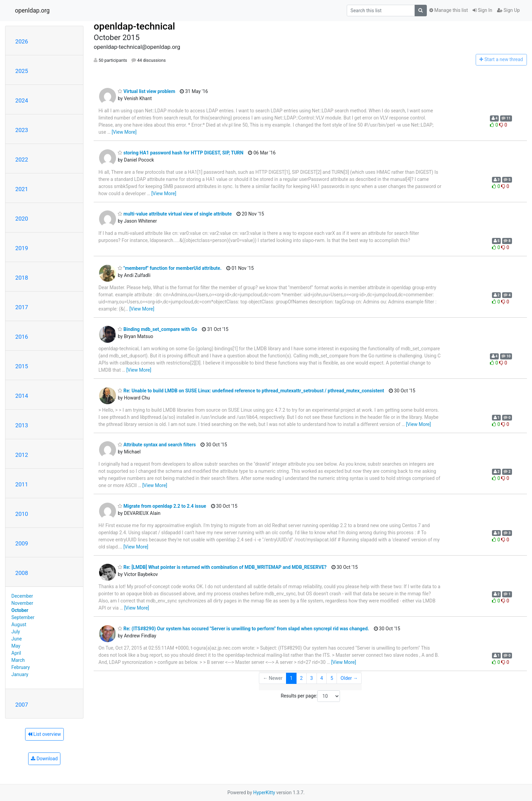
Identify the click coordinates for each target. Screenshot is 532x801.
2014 (22, 396)
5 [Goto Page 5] (332, 678)
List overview (44, 734)
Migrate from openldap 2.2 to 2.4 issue (162, 506)
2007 (22, 705)
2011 (22, 484)
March (18, 660)
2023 (22, 130)
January (20, 674)
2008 (22, 573)
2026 (22, 41)
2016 (22, 337)
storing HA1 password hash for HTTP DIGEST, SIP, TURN (180, 153)
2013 (22, 425)
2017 (22, 307)
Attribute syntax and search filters (157, 445)
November (22, 603)
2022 (22, 160)
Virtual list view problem (146, 91)
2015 (22, 366)
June (17, 639)
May (16, 646)
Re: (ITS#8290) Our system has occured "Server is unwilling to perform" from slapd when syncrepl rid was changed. (243, 629)
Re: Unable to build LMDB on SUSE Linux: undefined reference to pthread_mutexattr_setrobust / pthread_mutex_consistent (251, 391)
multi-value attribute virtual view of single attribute (175, 214)
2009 (22, 543)
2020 (22, 219)
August (19, 625)
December (22, 596)
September (23, 617)
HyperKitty (264, 793)
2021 (22, 189)
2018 (22, 278)
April (16, 653)
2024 (22, 100)
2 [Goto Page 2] (301, 678)
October (20, 610)
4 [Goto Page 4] (322, 678)
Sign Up (508, 10)
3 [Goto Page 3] (311, 678)
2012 (22, 455)
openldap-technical (134, 26)
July (16, 632)
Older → (349, 678)
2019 (22, 248)
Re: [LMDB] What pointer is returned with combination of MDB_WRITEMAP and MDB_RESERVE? (222, 567)
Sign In (482, 10)
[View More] (124, 132)
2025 (22, 71)
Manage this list (449, 10)
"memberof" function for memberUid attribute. (170, 268)
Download (44, 759)
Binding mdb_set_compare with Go (157, 329)
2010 (22, 514)
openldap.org (32, 11)
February (21, 667)
